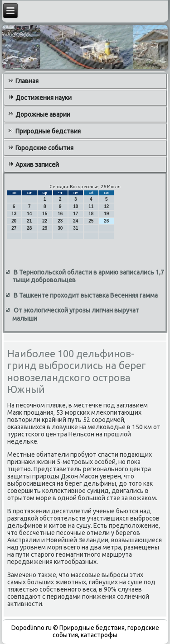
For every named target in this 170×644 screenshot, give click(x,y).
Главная (27, 81)
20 (14, 221)
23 (60, 221)
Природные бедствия (48, 131)
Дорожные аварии (43, 114)
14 (29, 214)
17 (75, 214)
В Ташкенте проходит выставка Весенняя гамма (86, 295)
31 (75, 228)
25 (91, 221)
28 (29, 228)
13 (14, 214)
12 (106, 206)
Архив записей (37, 165)
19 (106, 214)
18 (91, 214)
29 (45, 228)
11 (91, 206)
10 (75, 206)
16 (60, 214)
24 (75, 221)
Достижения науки (44, 98)
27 (14, 228)
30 (60, 228)
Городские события (44, 148)
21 (29, 221)
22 (45, 221)
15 (45, 214)
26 (106, 221)
